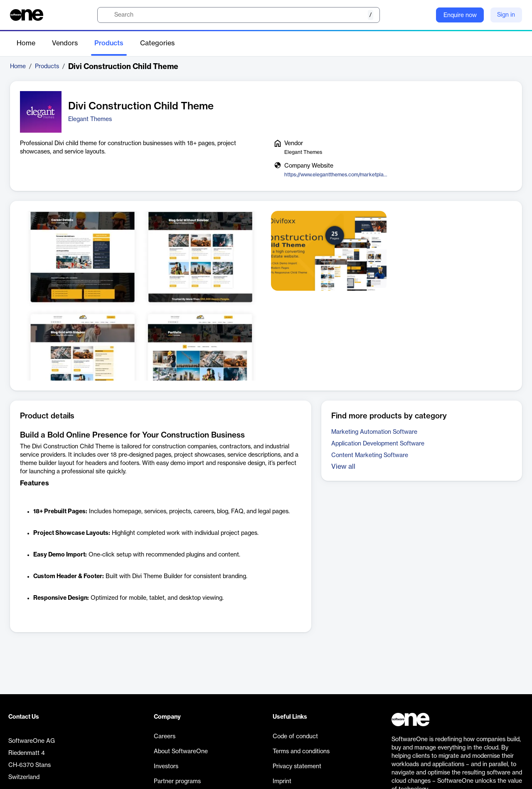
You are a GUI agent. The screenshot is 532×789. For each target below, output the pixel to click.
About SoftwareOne (181, 752)
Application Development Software (378, 444)
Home (26, 43)
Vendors (65, 43)
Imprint (282, 782)
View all (343, 467)
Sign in (506, 15)
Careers (165, 737)
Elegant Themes (90, 119)
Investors (166, 767)
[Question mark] (424, 15)
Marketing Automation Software (374, 432)
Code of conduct (295, 737)
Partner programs (177, 782)
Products (109, 43)
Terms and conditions (301, 752)
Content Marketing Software (370, 455)
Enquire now (460, 15)
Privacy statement (297, 767)
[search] (239, 15)
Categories (157, 43)
